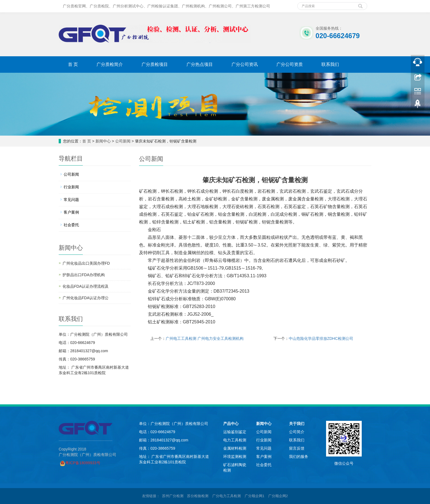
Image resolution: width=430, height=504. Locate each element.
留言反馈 (297, 448)
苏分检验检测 (198, 496)
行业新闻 (71, 187)
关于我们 (297, 424)
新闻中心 (103, 141)
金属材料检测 (235, 448)
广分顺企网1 (254, 496)
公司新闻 (123, 141)
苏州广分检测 (173, 496)
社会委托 (71, 225)
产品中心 (231, 424)
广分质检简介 (110, 64)
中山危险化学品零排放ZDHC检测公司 (321, 338)
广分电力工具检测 (227, 496)
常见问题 (71, 200)
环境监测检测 (235, 457)
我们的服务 (299, 457)
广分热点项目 (200, 64)
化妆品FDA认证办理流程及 (86, 286)
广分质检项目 (155, 64)
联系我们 (330, 64)
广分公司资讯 (245, 64)
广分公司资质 (290, 64)
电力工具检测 (235, 440)
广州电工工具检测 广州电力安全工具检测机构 (205, 338)
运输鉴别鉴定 (235, 432)
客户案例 (71, 212)
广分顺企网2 (278, 496)
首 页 (73, 64)
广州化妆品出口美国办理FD (86, 263)
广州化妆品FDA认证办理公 (86, 298)
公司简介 (297, 432)
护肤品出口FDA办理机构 (84, 275)
